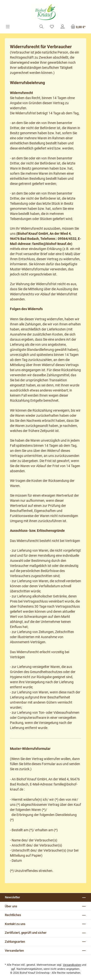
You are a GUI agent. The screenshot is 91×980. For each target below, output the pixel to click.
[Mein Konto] (63, 27)
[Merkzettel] (52, 27)
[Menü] (8, 27)
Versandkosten (72, 965)
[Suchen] (41, 27)
